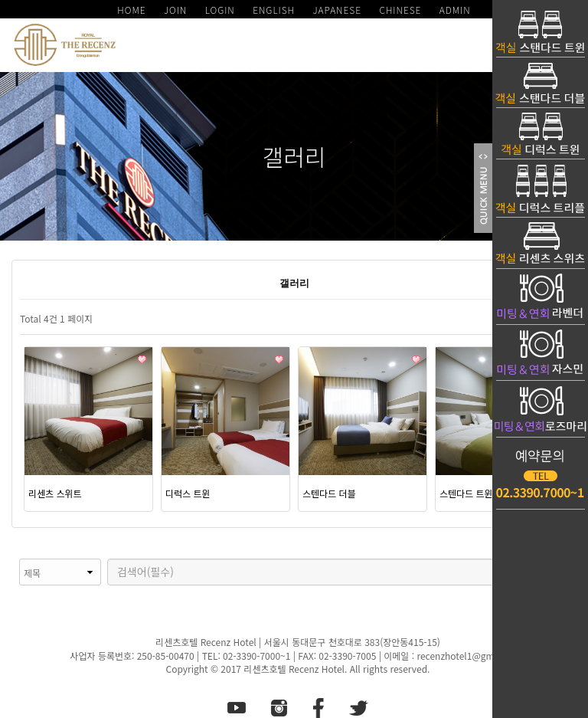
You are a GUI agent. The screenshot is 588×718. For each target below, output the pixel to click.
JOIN (175, 10)
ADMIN (455, 10)
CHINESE (400, 10)
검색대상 (12, 559)
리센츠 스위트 (55, 493)
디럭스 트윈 (188, 493)
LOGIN (220, 10)
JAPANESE (337, 10)
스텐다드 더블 (329, 493)
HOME (131, 10)
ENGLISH (274, 10)
